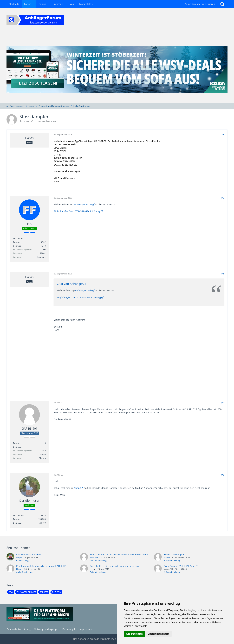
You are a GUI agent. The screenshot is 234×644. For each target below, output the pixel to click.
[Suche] (222, 4)
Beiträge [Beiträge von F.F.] (17, 246)
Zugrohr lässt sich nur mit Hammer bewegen (114, 566)
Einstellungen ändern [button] (159, 634)
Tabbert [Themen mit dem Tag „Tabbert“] (44, 592)
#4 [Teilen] (223, 403)
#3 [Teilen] (223, 274)
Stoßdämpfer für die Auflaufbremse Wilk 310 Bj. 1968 (119, 554)
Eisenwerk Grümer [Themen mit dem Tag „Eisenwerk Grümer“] (26, 592)
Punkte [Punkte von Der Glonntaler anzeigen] (16, 519)
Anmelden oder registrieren (200, 4)
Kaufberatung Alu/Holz (29, 554)
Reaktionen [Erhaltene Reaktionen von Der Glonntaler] (18, 515)
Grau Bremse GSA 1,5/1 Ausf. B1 (181, 566)
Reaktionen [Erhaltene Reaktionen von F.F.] (18, 238)
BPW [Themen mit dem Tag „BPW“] (11, 592)
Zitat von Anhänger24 (72, 284)
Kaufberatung (22, 560)
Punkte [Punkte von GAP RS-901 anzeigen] (16, 443)
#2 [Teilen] (223, 198)
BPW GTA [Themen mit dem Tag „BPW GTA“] (56, 592)
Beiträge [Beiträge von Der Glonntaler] (17, 523)
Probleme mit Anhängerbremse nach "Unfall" (41, 566)
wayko (19, 558)
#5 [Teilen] (223, 475)
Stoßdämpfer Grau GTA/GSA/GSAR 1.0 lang (77, 211)
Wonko (167, 558)
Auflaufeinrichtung (98, 560)
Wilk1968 (94, 558)
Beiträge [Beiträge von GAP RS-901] (17, 447)
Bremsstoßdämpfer (174, 554)
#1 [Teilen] (223, 134)
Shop (77, 488)
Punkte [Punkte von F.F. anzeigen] (16, 242)
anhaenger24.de (83, 204)
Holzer (19, 569)
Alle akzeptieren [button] (134, 634)
